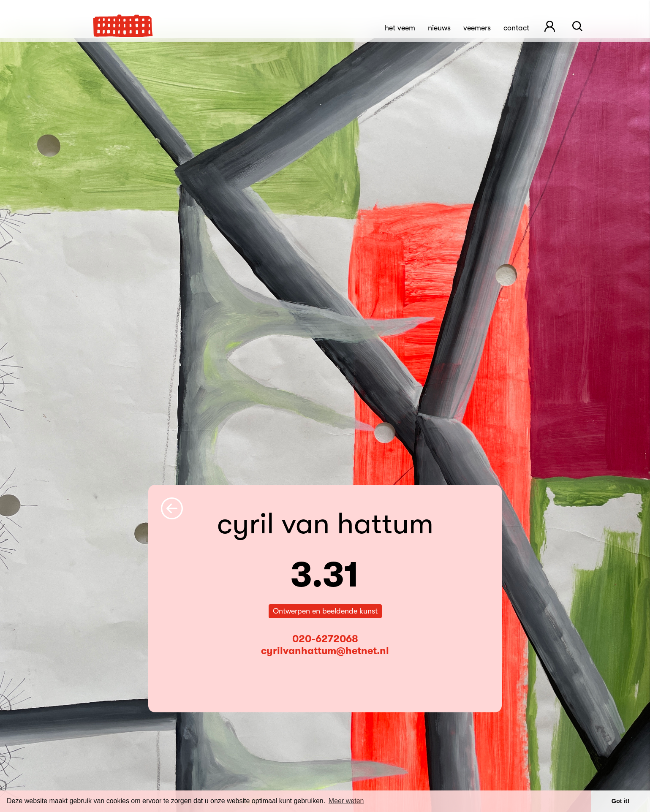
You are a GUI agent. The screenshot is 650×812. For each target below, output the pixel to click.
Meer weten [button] (346, 801)
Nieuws (439, 28)
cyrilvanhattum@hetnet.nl (325, 651)
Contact (516, 28)
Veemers (477, 28)
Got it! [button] (620, 801)
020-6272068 (325, 639)
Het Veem (400, 28)
